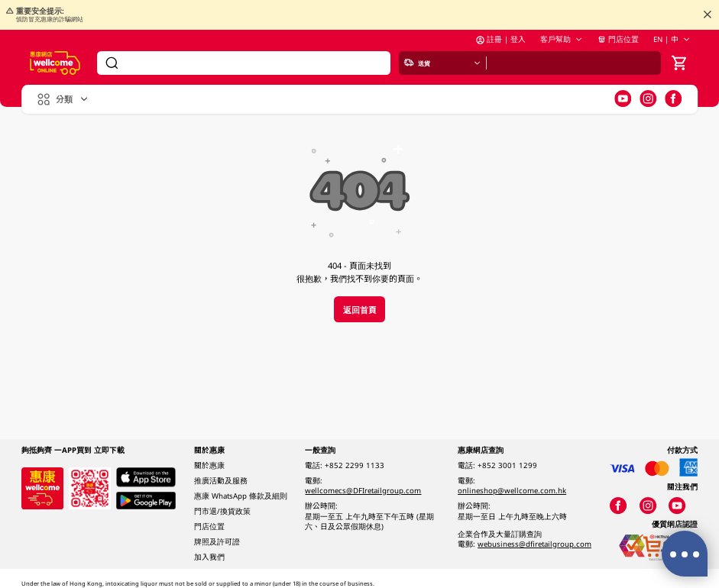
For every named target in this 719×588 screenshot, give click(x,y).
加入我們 (209, 557)
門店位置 (618, 42)
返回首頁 (360, 310)
